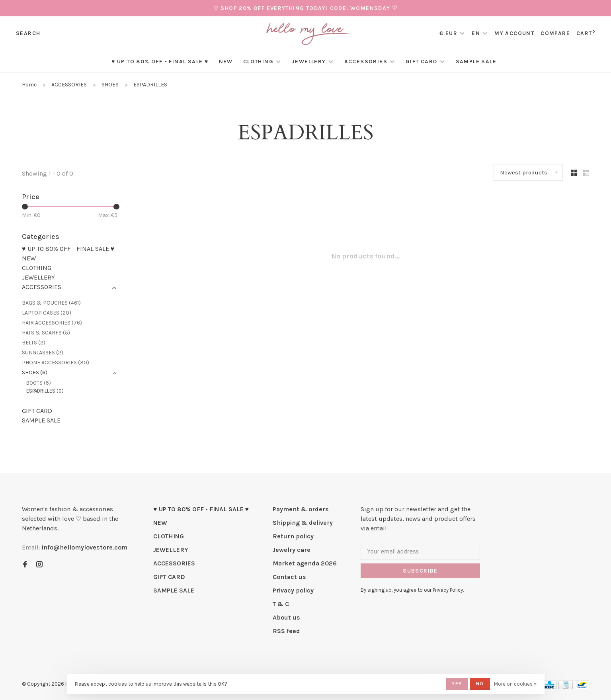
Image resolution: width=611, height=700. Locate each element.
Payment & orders (301, 509)
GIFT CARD (422, 62)
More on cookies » (515, 684)
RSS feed (286, 631)
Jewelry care (292, 550)
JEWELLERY (309, 62)
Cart (586, 33)
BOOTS (39, 383)
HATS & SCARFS (46, 333)
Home (29, 85)
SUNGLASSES (43, 353)
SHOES (110, 85)
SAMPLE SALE (476, 62)
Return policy (293, 536)
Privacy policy (293, 590)
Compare (555, 33)
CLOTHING (258, 62)
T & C (281, 604)
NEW (226, 62)
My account (514, 33)
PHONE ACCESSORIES (56, 363)
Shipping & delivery (303, 523)
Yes (457, 684)
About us (286, 617)
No (480, 684)
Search (28, 33)
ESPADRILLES (150, 85)
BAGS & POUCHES (51, 303)
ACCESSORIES (366, 62)
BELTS (34, 343)
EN (476, 33)
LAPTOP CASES (47, 313)
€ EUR (449, 33)
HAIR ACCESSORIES (52, 323)
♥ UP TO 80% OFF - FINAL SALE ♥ (160, 62)
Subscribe (420, 571)
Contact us (289, 577)
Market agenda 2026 (305, 563)
